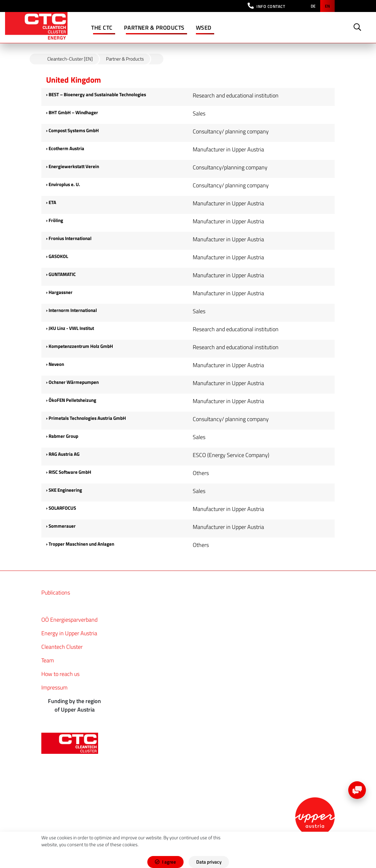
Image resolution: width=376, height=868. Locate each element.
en (327, 6)
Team (48, 660)
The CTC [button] (102, 28)
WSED (204, 28)
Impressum (54, 687)
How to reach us (60, 674)
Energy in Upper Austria (69, 633)
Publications (56, 592)
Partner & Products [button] (154, 28)
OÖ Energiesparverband (69, 620)
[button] (266, 6)
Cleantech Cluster (62, 647)
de (313, 6)
